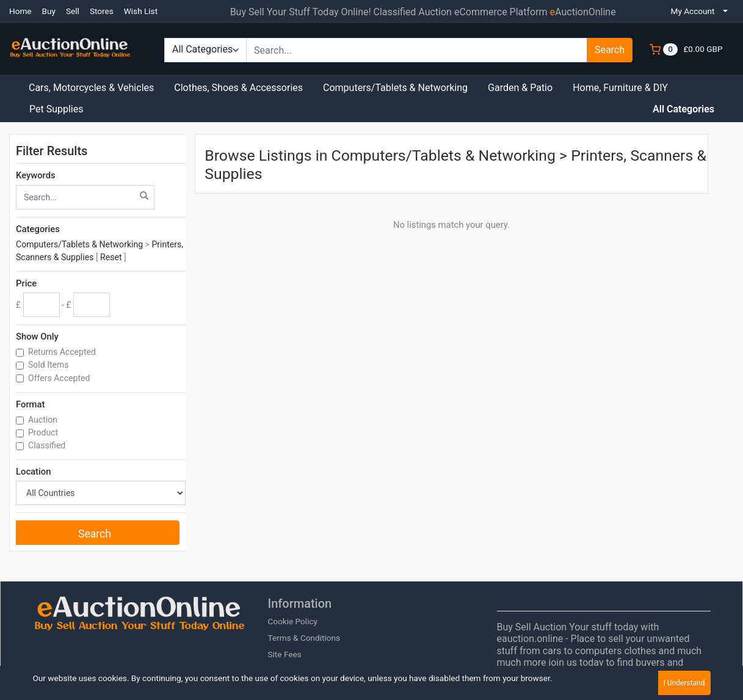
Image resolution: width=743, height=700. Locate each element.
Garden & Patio (520, 88)
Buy (49, 11)
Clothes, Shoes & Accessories (238, 88)
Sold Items (49, 365)
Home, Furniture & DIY (620, 88)
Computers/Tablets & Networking (395, 88)
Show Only (37, 337)
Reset (111, 257)
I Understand (684, 683)
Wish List (141, 11)
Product (44, 432)
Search (610, 50)
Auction (44, 420)
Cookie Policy (292, 621)
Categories (38, 229)
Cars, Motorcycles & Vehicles (91, 88)
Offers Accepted (60, 378)
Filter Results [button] (59, 151)
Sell (73, 11)
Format (30, 404)
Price (26, 283)
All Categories (683, 109)
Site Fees (284, 654)
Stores (102, 11)
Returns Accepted (63, 352)
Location (33, 472)
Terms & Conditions (304, 638)
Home (20, 11)
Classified (48, 445)
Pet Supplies (56, 109)
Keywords (36, 175)
